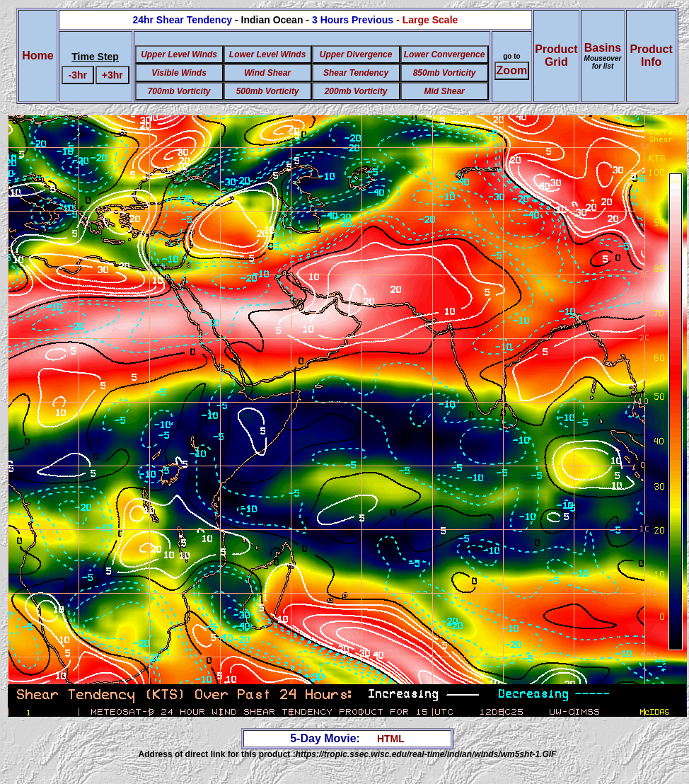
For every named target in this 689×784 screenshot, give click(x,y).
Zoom (512, 70)
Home (37, 56)
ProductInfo (651, 56)
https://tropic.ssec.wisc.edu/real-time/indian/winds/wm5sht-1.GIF (426, 754)
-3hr (78, 75)
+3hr (112, 75)
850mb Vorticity (445, 73)
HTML (391, 739)
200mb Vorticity (356, 91)
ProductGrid (556, 56)
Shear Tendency (356, 73)
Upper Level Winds (179, 54)
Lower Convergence (445, 54)
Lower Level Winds (268, 54)
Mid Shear (444, 91)
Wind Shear (267, 73)
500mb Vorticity (268, 91)
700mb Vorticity (179, 91)
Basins (603, 56)
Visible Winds (179, 73)
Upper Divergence (356, 54)
